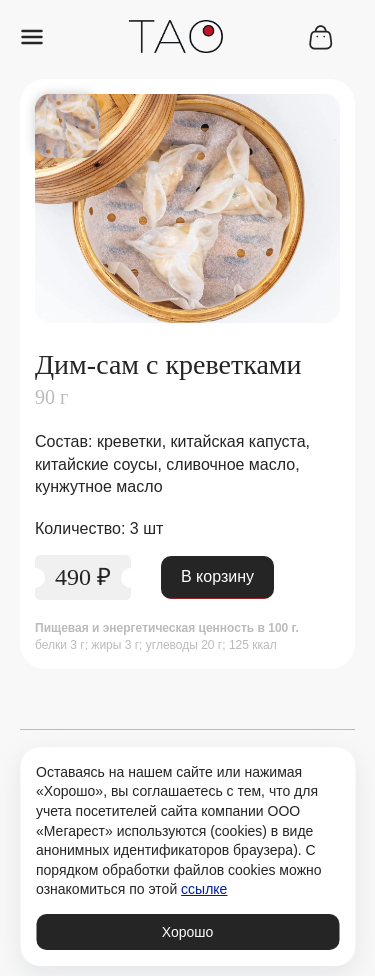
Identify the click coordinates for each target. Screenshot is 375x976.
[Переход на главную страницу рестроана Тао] (176, 39)
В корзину (217, 576)
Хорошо (188, 932)
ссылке (204, 889)
